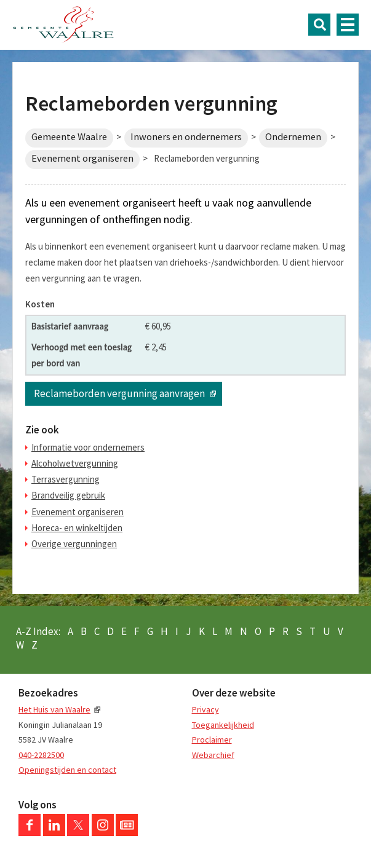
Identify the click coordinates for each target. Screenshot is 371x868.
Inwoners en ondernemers (186, 137)
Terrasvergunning (66, 479)
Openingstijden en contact (67, 770)
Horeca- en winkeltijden (77, 528)
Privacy (205, 709)
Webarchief (213, 755)
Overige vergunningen (74, 544)
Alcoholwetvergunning (75, 463)
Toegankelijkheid (223, 725)
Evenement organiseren (82, 158)
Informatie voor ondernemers (88, 447)
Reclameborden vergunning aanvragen (119, 393)
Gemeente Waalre (69, 137)
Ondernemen (293, 137)
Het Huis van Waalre (54, 709)
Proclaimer (212, 740)
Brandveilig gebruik (68, 495)
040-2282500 (41, 755)
